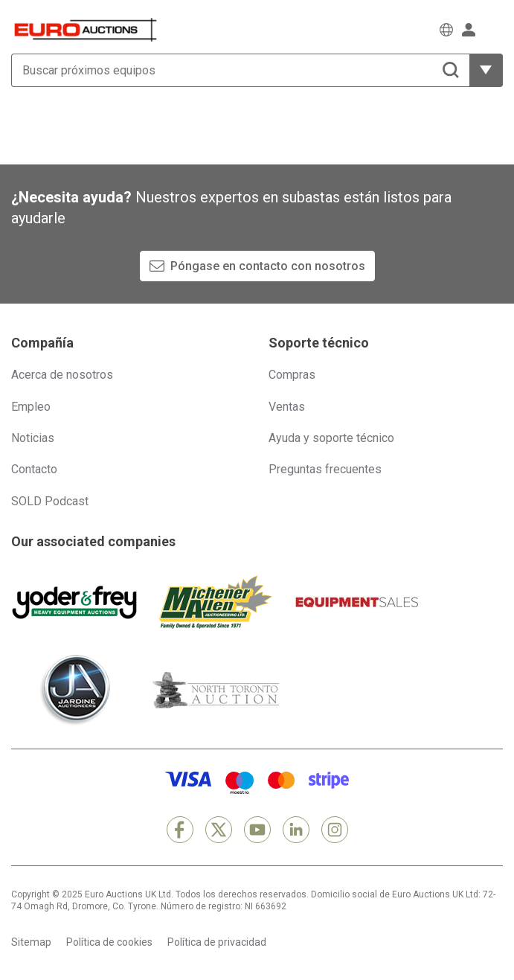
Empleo (31, 407)
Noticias (33, 438)
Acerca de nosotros (62, 375)
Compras (292, 375)
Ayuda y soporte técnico (331, 438)
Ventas (287, 407)
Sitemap (31, 942)
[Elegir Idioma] (446, 30)
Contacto (34, 469)
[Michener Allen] (216, 602)
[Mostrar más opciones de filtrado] (486, 70)
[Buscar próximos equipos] (240, 70)
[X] (219, 830)
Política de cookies (109, 942)
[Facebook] (180, 830)
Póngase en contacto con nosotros (268, 266)
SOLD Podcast (50, 501)
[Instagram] (335, 830)
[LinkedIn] (296, 830)
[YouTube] (257, 830)
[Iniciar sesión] (469, 30)
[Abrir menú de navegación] (494, 29)
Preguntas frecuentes (325, 469)
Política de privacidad (217, 942)
